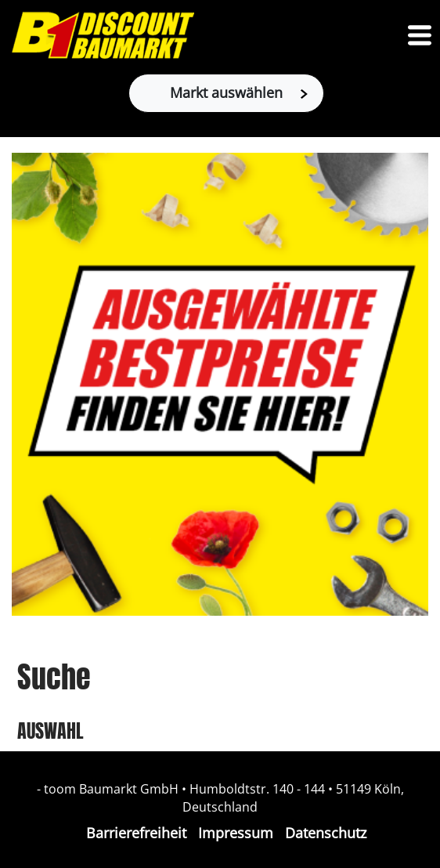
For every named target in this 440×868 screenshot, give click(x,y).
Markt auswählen (239, 92)
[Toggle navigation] (420, 35)
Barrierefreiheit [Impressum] (136, 833)
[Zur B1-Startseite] (103, 35)
